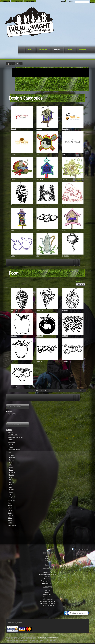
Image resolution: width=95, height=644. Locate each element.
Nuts (38, 230)
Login (63, 1)
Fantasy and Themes (14, 450)
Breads (13, 154)
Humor (10, 505)
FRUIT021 (14, 361)
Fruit (12, 205)
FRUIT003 (14, 310)
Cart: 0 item (6, 1)
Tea (38, 256)
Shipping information (47, 581)
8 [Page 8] (53, 391)
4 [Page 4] (46, 391)
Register (71, 1)
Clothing (10, 445)
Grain (38, 205)
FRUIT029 (65, 361)
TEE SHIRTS (12, 414)
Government (11, 501)
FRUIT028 (40, 361)
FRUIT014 (40, 336)
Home (30, 50)
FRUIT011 (14, 336)
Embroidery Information (47, 603)
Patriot (10, 508)
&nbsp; (22, 117)
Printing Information (47, 599)
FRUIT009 (65, 310)
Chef (38, 154)
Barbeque (39, 129)
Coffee (64, 154)
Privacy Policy (47, 595)
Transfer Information (48, 606)
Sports (10, 523)
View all (9, 412)
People (10, 510)
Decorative (11, 447)
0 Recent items (18, 1)
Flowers (64, 180)
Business (10, 440)
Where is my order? (47, 583)
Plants (10, 513)
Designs (57, 50)
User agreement (42, 637)
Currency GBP (31, 1)
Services (10, 520)
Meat (13, 230)
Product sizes (47, 572)
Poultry (64, 230)
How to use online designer (48, 574)
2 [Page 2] (42, 391)
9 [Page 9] (55, 391)
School (10, 518)
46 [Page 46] (60, 391)
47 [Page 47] (62, 391)
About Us (47, 590)
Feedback (47, 592)
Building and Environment (15, 437)
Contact (82, 50)
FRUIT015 (65, 336)
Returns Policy (48, 577)
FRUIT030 (14, 387)
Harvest (64, 205)
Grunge (10, 503)
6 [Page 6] (49, 391)
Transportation (12, 525)
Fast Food (40, 180)
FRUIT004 (40, 310)
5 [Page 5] (47, 391)
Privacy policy (54, 637)
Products (43, 50)
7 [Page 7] (51, 391)
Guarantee (47, 579)
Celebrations (12, 442)
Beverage (65, 129)
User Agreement (47, 597)
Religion (10, 515)
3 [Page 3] (44, 391)
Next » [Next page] (82, 391)
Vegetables (65, 256)
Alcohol (13, 129)
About (70, 50)
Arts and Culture (13, 435)
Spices (13, 256)
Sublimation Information (47, 601)
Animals (10, 432)
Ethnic (13, 180)
